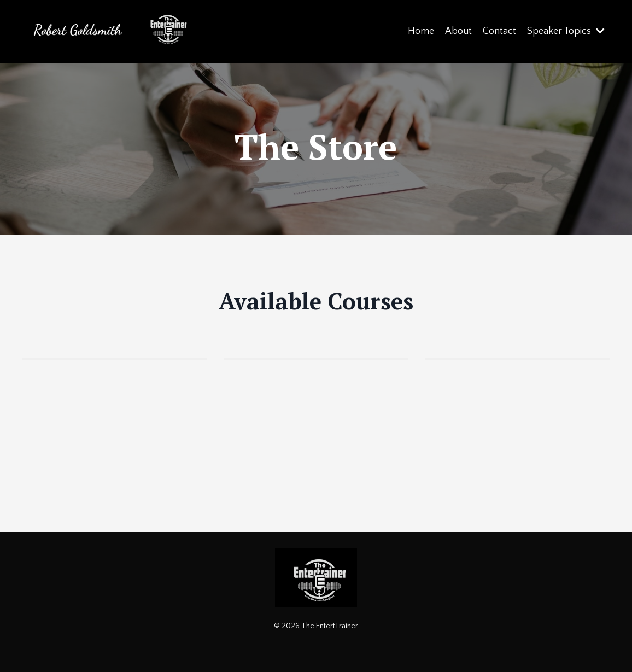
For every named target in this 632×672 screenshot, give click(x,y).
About (458, 31)
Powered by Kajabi (316, 644)
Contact (499, 31)
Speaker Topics (566, 31)
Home (421, 31)
